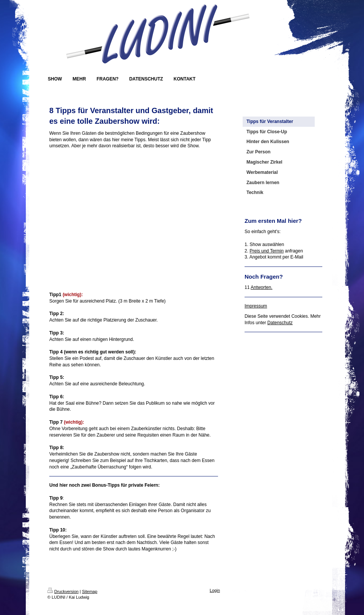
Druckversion (63, 591)
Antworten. (261, 287)
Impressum (256, 306)
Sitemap (89, 591)
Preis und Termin (267, 251)
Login (215, 590)
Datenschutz (280, 323)
